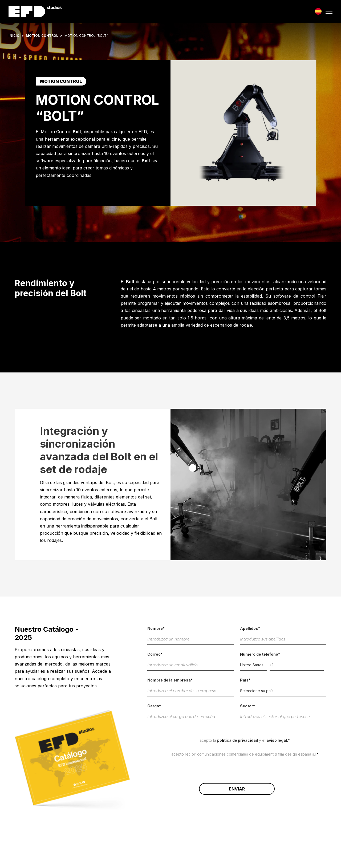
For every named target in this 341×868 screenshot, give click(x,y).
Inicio (14, 36)
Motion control (42, 36)
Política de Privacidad (238, 740)
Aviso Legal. (277, 740)
